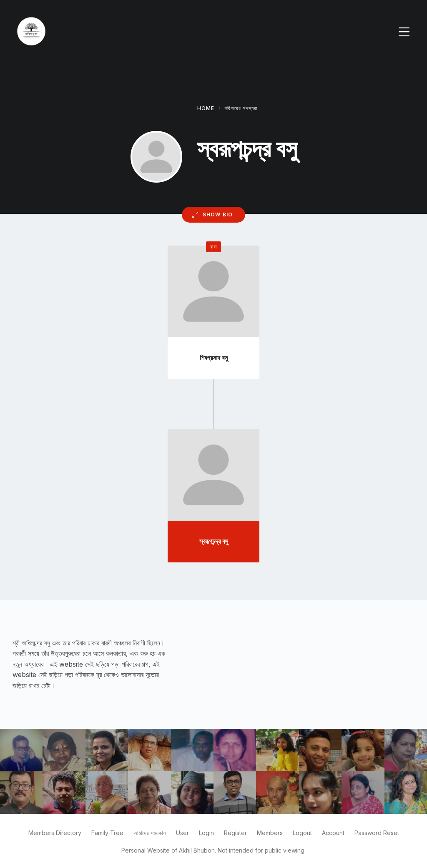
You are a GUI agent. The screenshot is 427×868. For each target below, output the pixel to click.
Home (206, 108)
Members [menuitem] (270, 833)
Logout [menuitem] (302, 833)
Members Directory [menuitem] (55, 833)
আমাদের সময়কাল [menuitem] (150, 833)
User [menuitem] (182, 833)
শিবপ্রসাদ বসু (214, 358)
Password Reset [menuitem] (377, 833)
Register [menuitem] (235, 833)
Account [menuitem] (333, 833)
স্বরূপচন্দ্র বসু (214, 541)
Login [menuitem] (206, 833)
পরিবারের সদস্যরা (241, 108)
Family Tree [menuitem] (107, 833)
